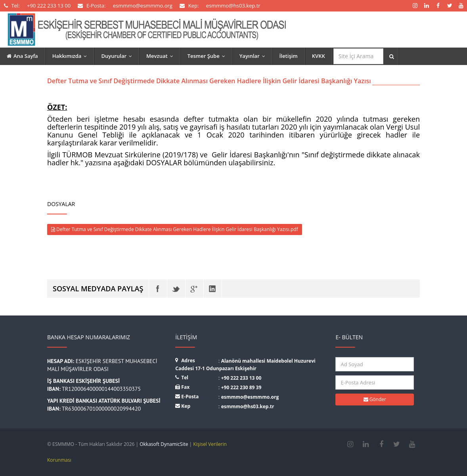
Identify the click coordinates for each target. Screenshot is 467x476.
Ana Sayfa (22, 56)
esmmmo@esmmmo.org (250, 397)
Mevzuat (162, 56)
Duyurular (118, 56)
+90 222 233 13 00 (241, 378)
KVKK (319, 56)
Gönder (375, 399)
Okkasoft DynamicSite (164, 444)
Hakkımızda (72, 56)
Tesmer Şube (208, 56)
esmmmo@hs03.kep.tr (248, 406)
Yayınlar (254, 56)
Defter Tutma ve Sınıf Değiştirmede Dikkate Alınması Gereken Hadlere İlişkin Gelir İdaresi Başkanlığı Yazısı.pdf (175, 229)
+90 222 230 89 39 (241, 387)
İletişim (289, 56)
